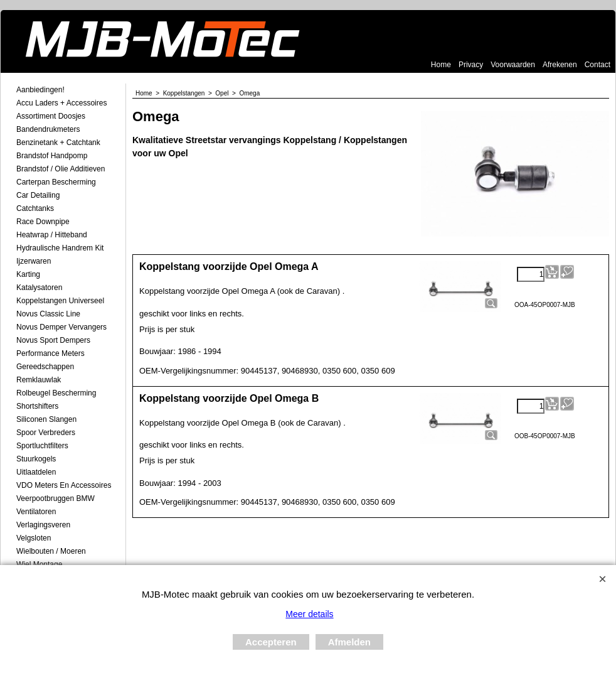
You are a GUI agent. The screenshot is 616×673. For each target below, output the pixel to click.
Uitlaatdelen (36, 472)
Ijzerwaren (34, 261)
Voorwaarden (513, 65)
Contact (597, 65)
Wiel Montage (39, 564)
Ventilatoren (36, 512)
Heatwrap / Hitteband (52, 235)
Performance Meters (50, 353)
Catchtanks (35, 208)
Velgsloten (34, 538)
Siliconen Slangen (46, 419)
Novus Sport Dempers (53, 340)
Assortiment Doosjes (51, 116)
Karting (28, 274)
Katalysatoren (39, 288)
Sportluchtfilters (42, 446)
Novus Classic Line (48, 314)
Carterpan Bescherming (56, 182)
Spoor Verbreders (46, 433)
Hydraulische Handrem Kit (60, 248)
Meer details (309, 614)
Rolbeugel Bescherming (56, 393)
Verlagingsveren (43, 525)
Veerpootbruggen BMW (56, 498)
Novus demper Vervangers (61, 327)
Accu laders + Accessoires (61, 103)
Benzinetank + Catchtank (58, 143)
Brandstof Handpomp (52, 156)
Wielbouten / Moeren (51, 551)
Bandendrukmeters (48, 129)
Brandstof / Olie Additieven (61, 169)
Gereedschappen (45, 367)
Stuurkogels (36, 459)
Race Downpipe (43, 222)
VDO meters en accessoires (64, 485)
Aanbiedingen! (40, 90)
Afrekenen (560, 65)
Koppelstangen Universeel (60, 301)
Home (441, 65)
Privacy (471, 65)
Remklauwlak (39, 380)
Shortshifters (37, 406)
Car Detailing (38, 195)
